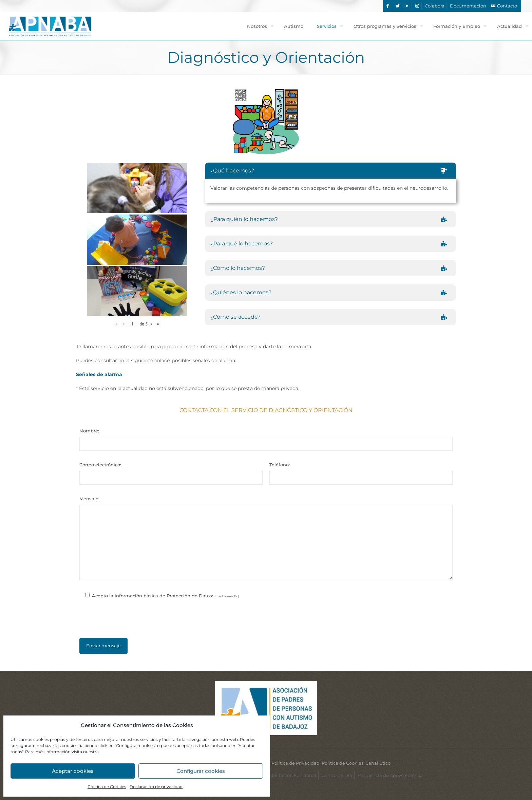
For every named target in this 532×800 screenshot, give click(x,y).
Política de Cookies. (343, 763)
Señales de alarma (99, 374)
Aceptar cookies (73, 771)
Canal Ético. (378, 763)
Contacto (507, 6)
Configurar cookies (201, 771)
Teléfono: (280, 465)
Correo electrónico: (100, 465)
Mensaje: (89, 499)
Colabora (435, 6)
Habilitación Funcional (291, 775)
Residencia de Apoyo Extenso (390, 775)
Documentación (468, 6)
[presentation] (266, 622)
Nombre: (89, 431)
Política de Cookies (107, 787)
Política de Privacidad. (296, 763)
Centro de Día (337, 775)
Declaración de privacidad (156, 787)
